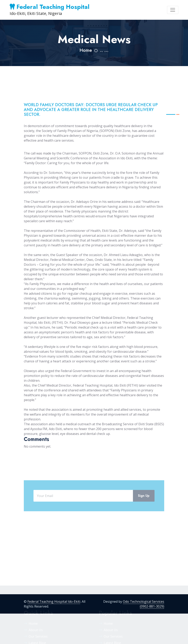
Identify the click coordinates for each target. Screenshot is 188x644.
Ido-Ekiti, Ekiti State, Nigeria (50, 10)
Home (86, 50)
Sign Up (144, 505)
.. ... (104, 50)
